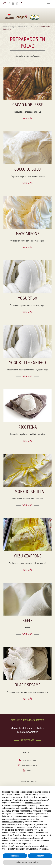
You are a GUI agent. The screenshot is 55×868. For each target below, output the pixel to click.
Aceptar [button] (40, 856)
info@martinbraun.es (30, 766)
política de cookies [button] (33, 803)
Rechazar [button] (15, 856)
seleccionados (8, 808)
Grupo (30, 770)
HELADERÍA (32, 27)
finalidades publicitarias (12, 822)
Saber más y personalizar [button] (28, 862)
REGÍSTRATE (27, 740)
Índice (5, 27)
